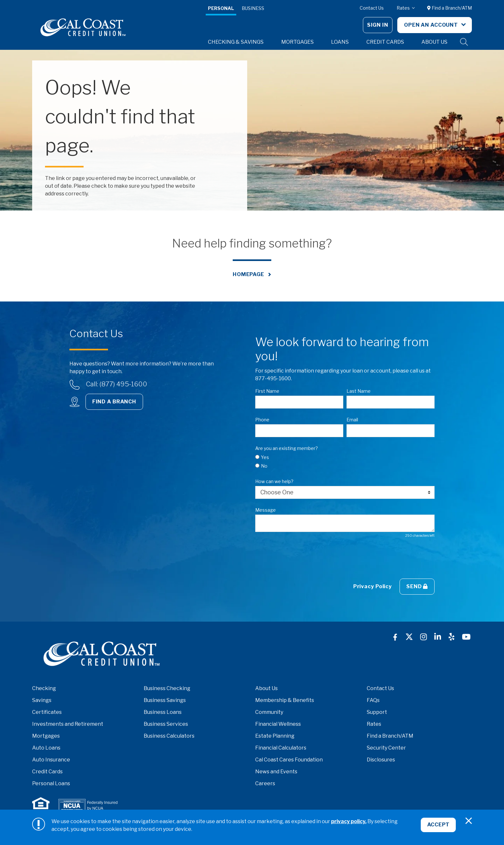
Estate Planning (275, 736)
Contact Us (372, 8)
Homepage (248, 274)
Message (265, 510)
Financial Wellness (278, 724)
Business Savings (165, 700)
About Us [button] (434, 42)
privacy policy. (349, 821)
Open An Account (432, 25)
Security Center (386, 748)
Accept (438, 826)
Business (253, 8)
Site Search (464, 42)
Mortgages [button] (297, 42)
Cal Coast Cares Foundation (289, 760)
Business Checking (167, 688)
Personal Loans (51, 783)
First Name (267, 391)
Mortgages (46, 736)
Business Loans (163, 712)
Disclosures (381, 760)
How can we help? (274, 481)
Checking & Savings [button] (236, 42)
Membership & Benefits (285, 700)
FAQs (373, 700)
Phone (262, 420)
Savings (42, 700)
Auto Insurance (51, 760)
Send (417, 586)
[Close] (469, 821)
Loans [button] (340, 42)
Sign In (378, 25)
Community (269, 712)
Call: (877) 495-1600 (117, 384)
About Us (266, 688)
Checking (44, 688)
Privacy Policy (373, 586)
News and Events (276, 772)
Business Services (166, 724)
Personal (221, 8)
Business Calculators (169, 736)
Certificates (47, 712)
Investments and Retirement (68, 724)
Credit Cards (47, 772)
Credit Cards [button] (385, 42)
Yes (265, 457)
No (264, 466)
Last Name (359, 391)
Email (352, 420)
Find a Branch (114, 402)
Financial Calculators (281, 748)
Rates (404, 8)
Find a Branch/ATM (450, 8)
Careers (265, 783)
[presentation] (304, 558)
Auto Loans (46, 748)
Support (377, 712)
